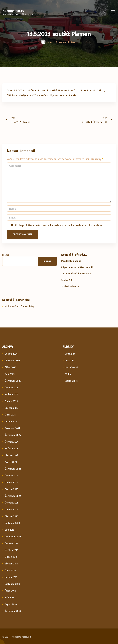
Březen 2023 (12, 489)
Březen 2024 (12, 455)
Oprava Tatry (27, 306)
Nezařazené (72, 367)
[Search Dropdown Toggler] (105, 12)
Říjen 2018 (11, 591)
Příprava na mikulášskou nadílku (78, 267)
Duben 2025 (11, 401)
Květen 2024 (12, 448)
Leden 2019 (11, 577)
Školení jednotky (70, 286)
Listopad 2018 (13, 584)
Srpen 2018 (11, 604)
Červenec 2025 (13, 381)
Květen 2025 (12, 394)
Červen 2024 (12, 442)
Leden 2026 (11, 354)
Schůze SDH (67, 280)
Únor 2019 (10, 570)
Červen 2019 (12, 543)
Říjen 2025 (11, 367)
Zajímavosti (72, 381)
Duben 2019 (11, 557)
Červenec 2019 (13, 536)
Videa (69, 374)
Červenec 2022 (13, 496)
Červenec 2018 (13, 611)
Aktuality (70, 354)
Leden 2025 (11, 421)
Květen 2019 (12, 550)
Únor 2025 (10, 415)
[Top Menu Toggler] (113, 12)
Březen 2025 (12, 408)
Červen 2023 (12, 475)
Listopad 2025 (13, 360)
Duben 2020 (11, 509)
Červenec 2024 (13, 435)
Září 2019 (10, 530)
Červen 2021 (11, 503)
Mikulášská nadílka (71, 261)
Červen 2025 (12, 387)
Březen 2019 (12, 564)
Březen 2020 (12, 516)
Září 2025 (10, 374)
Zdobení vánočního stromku (76, 274)
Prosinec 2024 (13, 428)
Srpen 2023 (11, 462)
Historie (72, 42)
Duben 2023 (11, 482)
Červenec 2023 (13, 469)
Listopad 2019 (13, 523)
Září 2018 (10, 597)
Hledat (6, 255)
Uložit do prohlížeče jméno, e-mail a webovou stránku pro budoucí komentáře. (57, 225)
